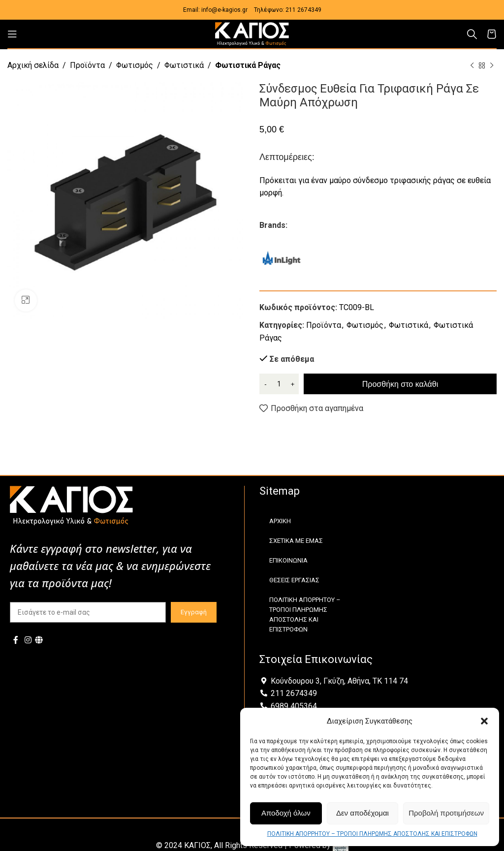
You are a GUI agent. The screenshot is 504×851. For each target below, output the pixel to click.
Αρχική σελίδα (33, 65)
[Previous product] (472, 66)
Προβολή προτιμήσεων (446, 813)
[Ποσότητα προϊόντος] (279, 384)
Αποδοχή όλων (286, 813)
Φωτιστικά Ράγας (248, 65)
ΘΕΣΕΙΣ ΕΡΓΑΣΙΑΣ (294, 580)
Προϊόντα (87, 65)
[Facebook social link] (16, 640)
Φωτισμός (135, 65)
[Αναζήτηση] (472, 34)
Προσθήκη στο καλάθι (400, 384)
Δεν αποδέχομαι (362, 813)
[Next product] (492, 66)
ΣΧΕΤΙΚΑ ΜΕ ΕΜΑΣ (296, 541)
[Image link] (71, 505)
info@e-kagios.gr (224, 10)
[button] (484, 721)
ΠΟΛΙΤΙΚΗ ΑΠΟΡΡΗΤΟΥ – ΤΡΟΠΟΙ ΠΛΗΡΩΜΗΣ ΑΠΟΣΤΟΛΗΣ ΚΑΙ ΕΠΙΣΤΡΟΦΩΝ (372, 834)
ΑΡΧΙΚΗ (280, 521)
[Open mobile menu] (12, 34)
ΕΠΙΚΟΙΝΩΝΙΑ (288, 560)
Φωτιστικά (184, 65)
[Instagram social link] (28, 640)
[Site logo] (252, 33)
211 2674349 (303, 10)
